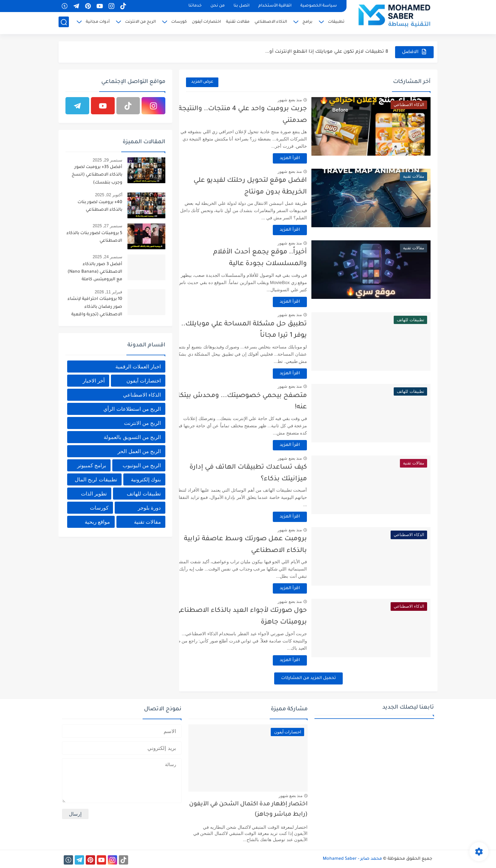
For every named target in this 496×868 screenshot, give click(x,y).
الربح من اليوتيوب (142, 465)
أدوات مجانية (98, 23)
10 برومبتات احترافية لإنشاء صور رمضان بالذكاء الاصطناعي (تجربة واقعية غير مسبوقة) (95, 308)
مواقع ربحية (97, 522)
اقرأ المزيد (305, 158)
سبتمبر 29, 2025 (107, 160)
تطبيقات (336, 23)
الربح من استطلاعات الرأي (132, 409)
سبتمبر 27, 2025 (107, 226)
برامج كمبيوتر (92, 465)
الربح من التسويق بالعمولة (132, 437)
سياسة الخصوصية (319, 6)
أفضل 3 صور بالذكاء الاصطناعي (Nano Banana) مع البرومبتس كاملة (95, 272)
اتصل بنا (241, 6)
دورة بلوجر (149, 508)
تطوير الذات (94, 494)
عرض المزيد (202, 82)
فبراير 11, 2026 (108, 292)
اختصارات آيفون (206, 23)
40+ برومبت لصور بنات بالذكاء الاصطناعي (100, 206)
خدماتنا (195, 6)
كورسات (179, 23)
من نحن (218, 6)
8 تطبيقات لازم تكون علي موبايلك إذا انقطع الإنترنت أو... (327, 52)
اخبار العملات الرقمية (138, 367)
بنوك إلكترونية (146, 479)
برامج (307, 23)
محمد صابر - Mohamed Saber (352, 859)
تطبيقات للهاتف (144, 494)
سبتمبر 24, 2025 (107, 257)
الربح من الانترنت (140, 23)
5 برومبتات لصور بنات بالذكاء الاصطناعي (94, 237)
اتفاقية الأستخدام (275, 6)
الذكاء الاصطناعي (271, 23)
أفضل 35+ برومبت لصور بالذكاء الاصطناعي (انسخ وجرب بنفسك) (97, 175)
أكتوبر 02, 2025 (109, 195)
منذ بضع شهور (305, 100)
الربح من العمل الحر (139, 451)
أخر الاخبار (94, 381)
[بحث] (64, 23)
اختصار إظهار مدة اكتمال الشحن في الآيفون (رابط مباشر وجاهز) (248, 810)
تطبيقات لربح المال (96, 479)
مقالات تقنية (238, 23)
